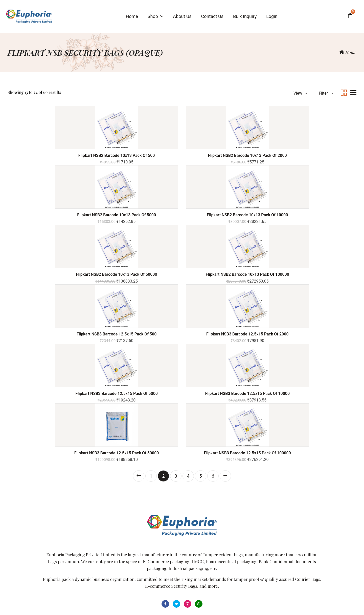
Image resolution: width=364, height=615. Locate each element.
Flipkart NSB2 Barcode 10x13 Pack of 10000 (316, 155)
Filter (326, 93)
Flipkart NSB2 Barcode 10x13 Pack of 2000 (138, 155)
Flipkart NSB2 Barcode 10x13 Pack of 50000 (48, 222)
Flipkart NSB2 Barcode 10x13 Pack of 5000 (226, 155)
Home (348, 52)
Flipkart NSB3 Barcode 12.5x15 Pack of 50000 (227, 297)
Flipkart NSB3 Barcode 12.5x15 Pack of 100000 (316, 297)
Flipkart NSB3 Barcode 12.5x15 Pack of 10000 (137, 297)
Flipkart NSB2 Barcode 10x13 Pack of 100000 (137, 225)
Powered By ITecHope (229, 606)
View (301, 93)
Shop (155, 16)
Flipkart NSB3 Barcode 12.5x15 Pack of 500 (226, 222)
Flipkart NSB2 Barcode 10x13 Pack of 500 (48, 155)
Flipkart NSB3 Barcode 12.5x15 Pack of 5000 (48, 297)
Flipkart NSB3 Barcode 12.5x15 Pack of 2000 (316, 225)
